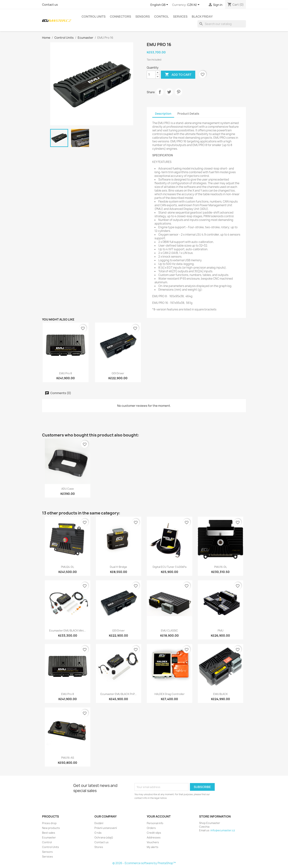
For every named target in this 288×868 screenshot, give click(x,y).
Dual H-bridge (118, 567)
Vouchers (153, 842)
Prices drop (49, 823)
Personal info (155, 823)
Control (161, 17)
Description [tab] (163, 114)
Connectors (120, 17)
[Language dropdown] (160, 5)
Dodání (99, 823)
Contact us (50, 5)
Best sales (49, 833)
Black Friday (202, 17)
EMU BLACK (220, 694)
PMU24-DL (67, 567)
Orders (151, 828)
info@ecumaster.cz (223, 830)
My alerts (153, 847)
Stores (99, 847)
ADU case (68, 489)
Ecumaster (49, 837)
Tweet (169, 92)
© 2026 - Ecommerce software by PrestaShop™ (144, 863)
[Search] (222, 24)
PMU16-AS (68, 758)
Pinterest (179, 92)
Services (180, 17)
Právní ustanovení (106, 828)
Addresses (154, 837)
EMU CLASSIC (169, 630)
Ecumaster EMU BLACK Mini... (67, 630)
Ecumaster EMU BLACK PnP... (119, 694)
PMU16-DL (220, 567)
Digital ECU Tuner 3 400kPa (170, 567)
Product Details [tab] (188, 114)
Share (160, 92)
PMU (220, 630)
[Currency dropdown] (194, 5)
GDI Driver (118, 373)
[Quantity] (151, 75)
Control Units (94, 17)
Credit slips (154, 833)
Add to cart (178, 75)
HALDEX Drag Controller (170, 694)
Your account (159, 816)
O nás (98, 833)
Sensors (143, 17)
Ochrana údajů (104, 837)
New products (51, 828)
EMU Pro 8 (65, 373)
